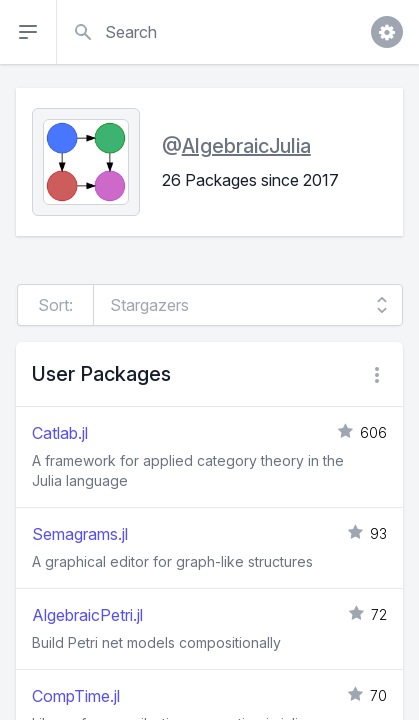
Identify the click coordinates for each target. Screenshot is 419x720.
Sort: (55, 305)
